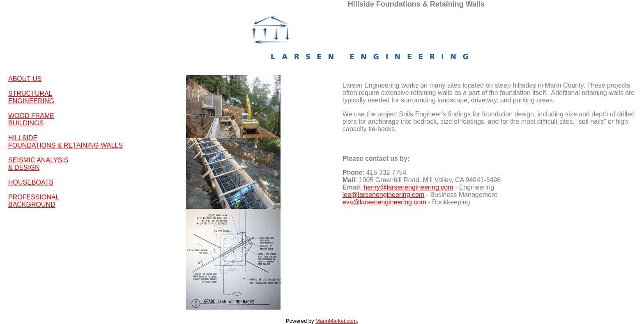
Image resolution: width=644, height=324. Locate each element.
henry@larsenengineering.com (408, 187)
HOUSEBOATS (31, 182)
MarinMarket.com (336, 321)
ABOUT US (25, 79)
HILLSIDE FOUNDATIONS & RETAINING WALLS (66, 142)
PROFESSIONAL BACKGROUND (34, 201)
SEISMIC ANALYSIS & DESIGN (38, 164)
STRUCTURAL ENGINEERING (31, 97)
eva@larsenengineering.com (384, 202)
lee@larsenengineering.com (383, 195)
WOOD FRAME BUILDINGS (31, 119)
